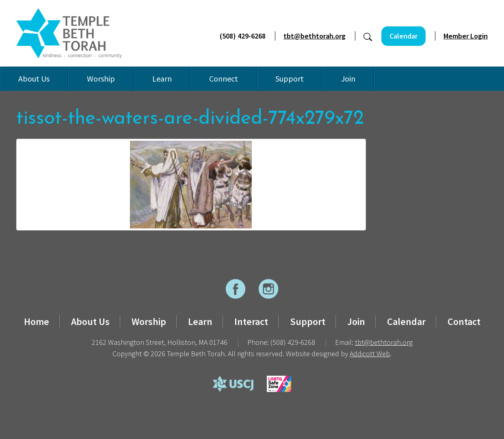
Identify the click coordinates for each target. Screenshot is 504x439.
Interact (251, 322)
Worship (101, 79)
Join (348, 79)
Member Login (466, 36)
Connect (224, 79)
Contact (464, 322)
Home (37, 322)
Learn (162, 79)
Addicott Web (370, 354)
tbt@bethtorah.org (315, 36)
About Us (34, 79)
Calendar (403, 36)
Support (290, 79)
